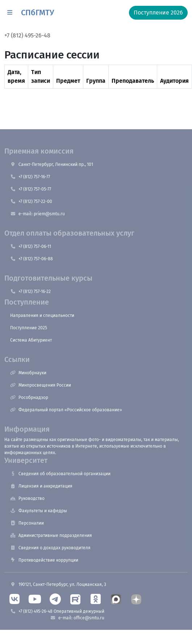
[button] (10, 13)
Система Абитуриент (31, 340)
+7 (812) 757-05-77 (31, 189)
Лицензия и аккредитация (41, 486)
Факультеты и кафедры (39, 511)
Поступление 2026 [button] (158, 13)
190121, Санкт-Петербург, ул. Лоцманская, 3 (58, 584)
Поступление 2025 (29, 328)
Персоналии (27, 523)
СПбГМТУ (37, 13)
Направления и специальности (42, 315)
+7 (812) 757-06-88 (32, 259)
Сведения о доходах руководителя (50, 548)
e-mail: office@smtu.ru (77, 618)
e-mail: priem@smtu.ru (37, 214)
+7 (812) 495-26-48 (27, 35)
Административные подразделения (51, 535)
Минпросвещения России (41, 385)
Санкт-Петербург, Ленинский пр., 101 (52, 164)
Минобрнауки (28, 373)
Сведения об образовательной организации (60, 474)
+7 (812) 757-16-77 (30, 177)
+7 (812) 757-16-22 (30, 292)
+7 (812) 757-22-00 (31, 201)
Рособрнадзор (29, 398)
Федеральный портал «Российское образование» (66, 410)
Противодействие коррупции (44, 560)
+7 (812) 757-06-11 (31, 246)
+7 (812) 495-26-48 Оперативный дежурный (57, 611)
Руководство (27, 498)
